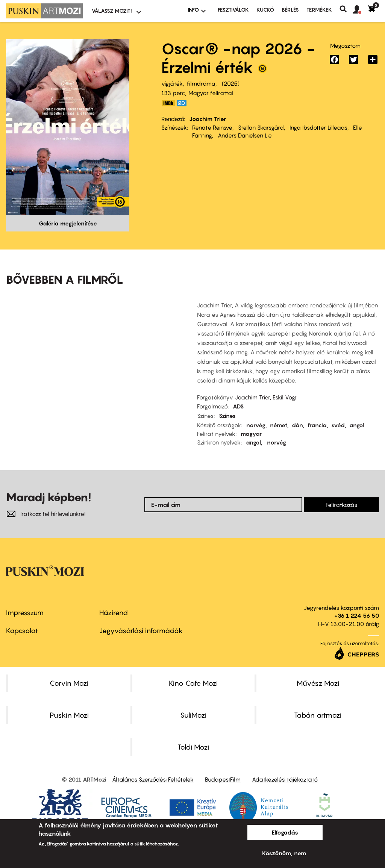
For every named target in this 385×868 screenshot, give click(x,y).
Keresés (346, 9)
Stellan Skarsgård (261, 127)
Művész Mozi (318, 683)
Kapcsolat (22, 631)
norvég (256, 425)
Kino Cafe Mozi (193, 683)
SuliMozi (193, 715)
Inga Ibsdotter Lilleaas (318, 127)
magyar (251, 434)
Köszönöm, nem (284, 853)
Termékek (319, 10)
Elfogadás (285, 832)
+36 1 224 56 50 (357, 615)
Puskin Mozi (69, 715)
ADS (238, 406)
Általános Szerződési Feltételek (153, 779)
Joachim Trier (208, 119)
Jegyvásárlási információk (141, 631)
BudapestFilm (223, 779)
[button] (360, 10)
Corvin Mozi (69, 683)
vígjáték (172, 83)
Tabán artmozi (318, 715)
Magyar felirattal (211, 93)
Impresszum (25, 613)
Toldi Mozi (193, 747)
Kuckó (265, 10)
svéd (338, 425)
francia (317, 425)
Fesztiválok (233, 10)
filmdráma (201, 83)
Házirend (114, 613)
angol (357, 425)
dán (297, 425)
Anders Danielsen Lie (245, 135)
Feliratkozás (341, 505)
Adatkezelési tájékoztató (285, 779)
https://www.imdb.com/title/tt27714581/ (168, 103)
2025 (231, 83)
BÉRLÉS (290, 10)
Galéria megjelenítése (68, 223)
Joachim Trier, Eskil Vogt (266, 397)
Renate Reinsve (212, 127)
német (279, 425)
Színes (227, 416)
